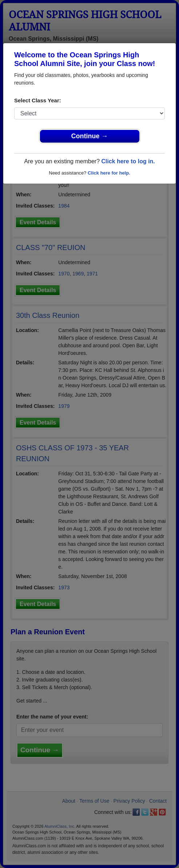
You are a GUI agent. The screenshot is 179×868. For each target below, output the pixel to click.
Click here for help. (109, 173)
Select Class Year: (38, 100)
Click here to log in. (128, 161)
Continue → (89, 136)
